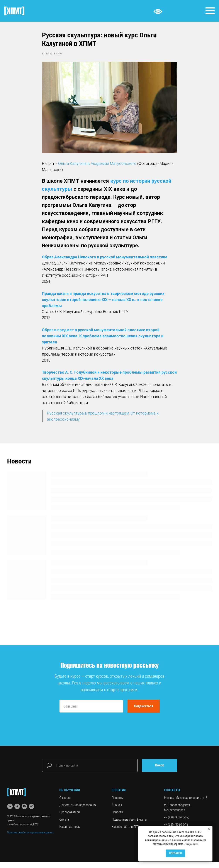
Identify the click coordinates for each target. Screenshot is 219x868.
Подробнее (191, 844)
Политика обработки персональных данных (31, 838)
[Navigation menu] (210, 11)
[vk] (10, 812)
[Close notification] (209, 829)
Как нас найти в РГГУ (126, 832)
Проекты (118, 803)
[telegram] (17, 812)
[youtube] (24, 812)
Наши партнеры (70, 832)
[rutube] (31, 812)
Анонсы (117, 811)
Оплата (64, 825)
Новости (117, 818)
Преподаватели (70, 818)
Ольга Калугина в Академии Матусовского (98, 166)
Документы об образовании (78, 811)
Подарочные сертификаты (129, 825)
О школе (65, 803)
